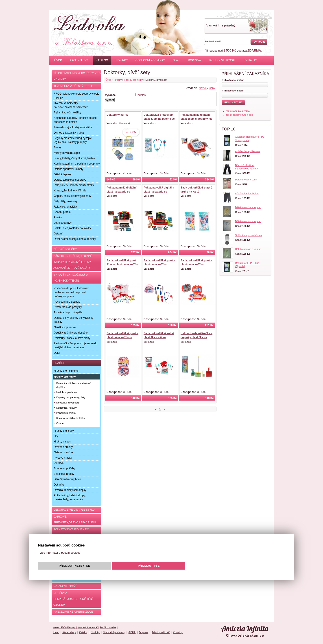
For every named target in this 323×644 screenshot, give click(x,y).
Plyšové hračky (63, 458)
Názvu (203, 88)
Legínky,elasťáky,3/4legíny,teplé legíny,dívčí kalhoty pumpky (73, 140)
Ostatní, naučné (63, 452)
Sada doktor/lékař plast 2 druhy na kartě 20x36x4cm (196, 192)
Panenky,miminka (66, 413)
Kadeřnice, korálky (67, 408)
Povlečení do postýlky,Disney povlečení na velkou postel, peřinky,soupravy (71, 292)
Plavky (58, 217)
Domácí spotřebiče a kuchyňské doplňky (74, 385)
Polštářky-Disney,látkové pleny (72, 338)
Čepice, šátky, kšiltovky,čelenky (72, 196)
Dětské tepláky (63, 174)
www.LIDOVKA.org (64, 627)
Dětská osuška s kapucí (248, 207)
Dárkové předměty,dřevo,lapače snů (75, 520)
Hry (56, 436)
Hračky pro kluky (64, 431)
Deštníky (59, 485)
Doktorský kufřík (117, 115)
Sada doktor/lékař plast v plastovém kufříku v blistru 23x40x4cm (122, 337)
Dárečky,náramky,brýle (67, 479)
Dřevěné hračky (63, 447)
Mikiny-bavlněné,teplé (67, 153)
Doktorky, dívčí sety (68, 403)
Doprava (194, 60)
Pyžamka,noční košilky (67, 113)
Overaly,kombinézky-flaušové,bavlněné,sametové (71, 105)
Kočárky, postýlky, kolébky (71, 418)
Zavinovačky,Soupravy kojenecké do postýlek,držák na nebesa (76, 345)
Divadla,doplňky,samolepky (70, 490)
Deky (57, 353)
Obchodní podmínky (150, 60)
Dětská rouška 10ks (246, 180)
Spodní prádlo (62, 212)
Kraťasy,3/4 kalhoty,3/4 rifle (70, 191)
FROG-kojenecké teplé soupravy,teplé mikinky (77, 96)
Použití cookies (108, 627)
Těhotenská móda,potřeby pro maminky (77, 76)
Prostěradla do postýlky (68, 307)
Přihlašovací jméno (233, 80)
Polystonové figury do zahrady (71, 532)
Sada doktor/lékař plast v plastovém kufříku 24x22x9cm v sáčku (196, 265)
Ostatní (58, 234)
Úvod (58, 60)
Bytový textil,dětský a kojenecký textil (71, 278)
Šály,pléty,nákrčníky (66, 201)
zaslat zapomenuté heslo (239, 115)
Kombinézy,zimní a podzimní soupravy (77, 164)
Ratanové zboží (65, 586)
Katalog (102, 60)
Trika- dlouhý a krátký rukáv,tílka (73, 127)
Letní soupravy (63, 223)
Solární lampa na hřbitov (248, 235)
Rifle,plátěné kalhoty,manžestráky (74, 185)
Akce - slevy (79, 60)
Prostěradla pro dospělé (68, 312)
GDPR (177, 60)
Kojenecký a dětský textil (73, 86)
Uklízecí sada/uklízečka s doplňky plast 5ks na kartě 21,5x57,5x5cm (196, 337)
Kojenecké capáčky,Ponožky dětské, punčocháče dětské (76, 120)
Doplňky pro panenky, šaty (71, 397)
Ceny (212, 88)
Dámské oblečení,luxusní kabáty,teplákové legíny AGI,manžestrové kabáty (72, 262)
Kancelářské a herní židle (73, 612)
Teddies (141, 95)
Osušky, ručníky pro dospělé (71, 333)
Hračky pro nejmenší (66, 371)
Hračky (118, 80)
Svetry (58, 147)
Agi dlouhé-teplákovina (248, 151)
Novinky (122, 60)
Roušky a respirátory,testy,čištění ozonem (73, 599)
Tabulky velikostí (222, 60)
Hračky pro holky (133, 80)
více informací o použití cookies (60, 553)
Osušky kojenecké (65, 327)
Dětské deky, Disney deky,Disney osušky (74, 320)
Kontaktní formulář (88, 627)
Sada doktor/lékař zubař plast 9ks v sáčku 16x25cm (159, 337)
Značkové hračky (64, 474)
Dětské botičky (65, 249)
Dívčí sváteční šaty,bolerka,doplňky (75, 239)
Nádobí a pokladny (67, 392)
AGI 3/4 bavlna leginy (247, 193)
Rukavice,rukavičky (65, 207)
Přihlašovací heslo (233, 91)
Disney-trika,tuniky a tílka (69, 133)
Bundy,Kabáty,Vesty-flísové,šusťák (74, 158)
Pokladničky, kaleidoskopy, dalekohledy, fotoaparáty (70, 497)
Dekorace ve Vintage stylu (74, 510)
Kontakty (250, 60)
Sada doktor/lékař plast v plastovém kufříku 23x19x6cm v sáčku (159, 265)
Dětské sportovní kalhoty (69, 169)
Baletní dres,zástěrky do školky (72, 228)
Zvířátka (59, 463)
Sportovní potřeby (64, 468)
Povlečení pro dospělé (67, 302)
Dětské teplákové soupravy (70, 180)
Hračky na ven (62, 442)
